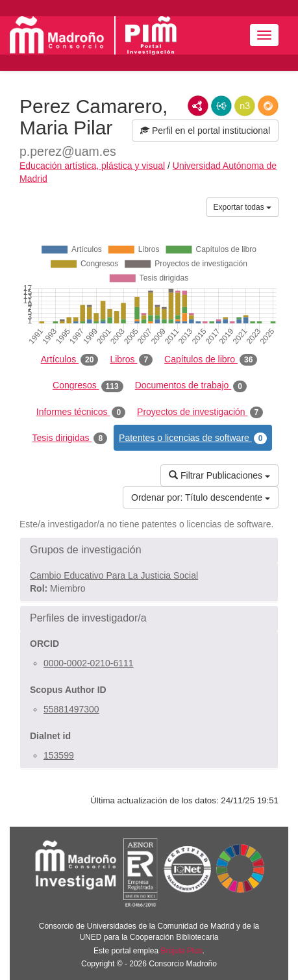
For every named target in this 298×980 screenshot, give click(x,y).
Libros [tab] (131, 360)
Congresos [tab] (88, 386)
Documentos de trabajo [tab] (191, 386)
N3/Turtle (245, 106)
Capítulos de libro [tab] (211, 360)
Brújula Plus (182, 951)
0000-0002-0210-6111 (89, 663)
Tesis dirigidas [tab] (70, 438)
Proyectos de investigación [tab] (200, 412)
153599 (59, 755)
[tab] (149, 550)
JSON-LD (221, 106)
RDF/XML (198, 106)
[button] (149, 550)
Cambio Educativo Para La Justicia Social (114, 575)
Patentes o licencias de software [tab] (193, 438)
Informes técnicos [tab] (81, 412)
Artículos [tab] (70, 360)
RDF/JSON (268, 106)
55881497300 (71, 709)
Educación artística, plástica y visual (92, 166)
